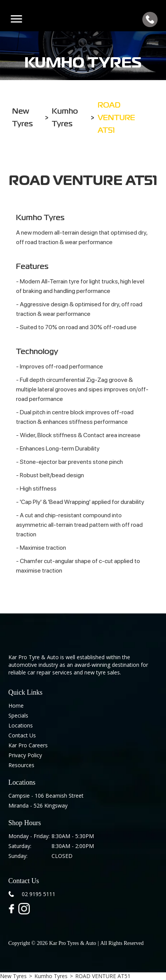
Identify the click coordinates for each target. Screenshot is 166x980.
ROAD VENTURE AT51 (103, 976)
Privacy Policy (25, 755)
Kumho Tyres (51, 976)
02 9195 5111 (39, 894)
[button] (16, 19)
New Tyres (13, 976)
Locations (21, 725)
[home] (83, 19)
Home (16, 706)
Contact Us (22, 735)
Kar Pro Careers (28, 745)
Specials (18, 715)
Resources (21, 765)
